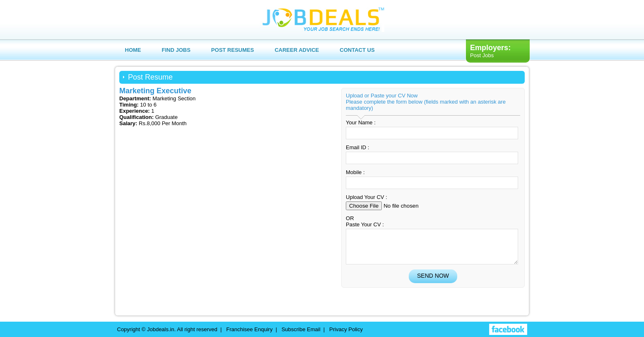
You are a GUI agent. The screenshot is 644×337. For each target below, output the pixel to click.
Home (133, 50)
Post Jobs (482, 55)
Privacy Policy (346, 329)
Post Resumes (233, 50)
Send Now (433, 282)
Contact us (357, 50)
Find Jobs (176, 50)
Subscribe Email (301, 329)
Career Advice (297, 50)
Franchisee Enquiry (249, 329)
